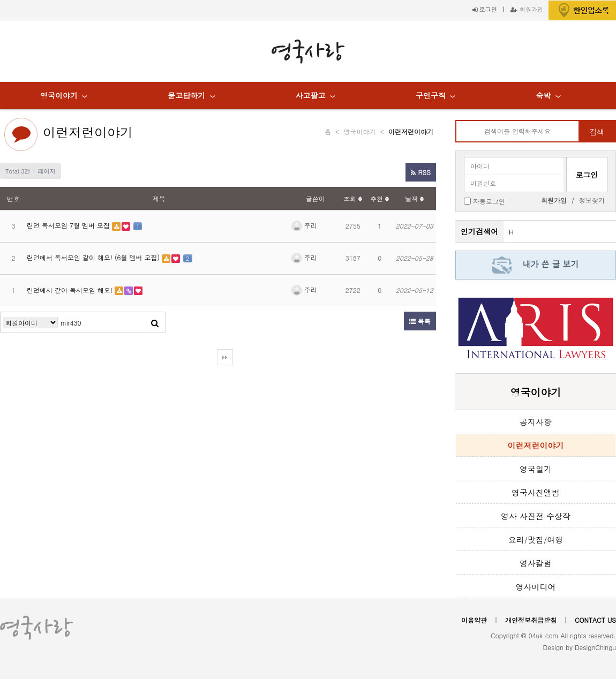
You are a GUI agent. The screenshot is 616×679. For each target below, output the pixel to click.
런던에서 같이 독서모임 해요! (71, 290)
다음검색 (225, 357)
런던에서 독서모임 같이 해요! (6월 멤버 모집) (94, 257)
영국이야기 (59, 95)
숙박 (543, 95)
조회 (353, 198)
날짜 (414, 198)
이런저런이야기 (88, 132)
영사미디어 (536, 587)
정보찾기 (592, 200)
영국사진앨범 (536, 492)
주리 (304, 225)
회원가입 (527, 9)
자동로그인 (489, 201)
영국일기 (536, 469)
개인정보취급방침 (531, 620)
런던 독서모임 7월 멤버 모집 (69, 225)
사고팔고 (311, 95)
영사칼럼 (536, 563)
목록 (420, 321)
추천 (380, 198)
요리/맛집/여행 (536, 540)
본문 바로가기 (0, 0)
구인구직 (431, 95)
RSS (420, 172)
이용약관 (474, 620)
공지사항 (536, 422)
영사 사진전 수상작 (536, 516)
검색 (597, 132)
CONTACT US (595, 620)
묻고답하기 (186, 95)
